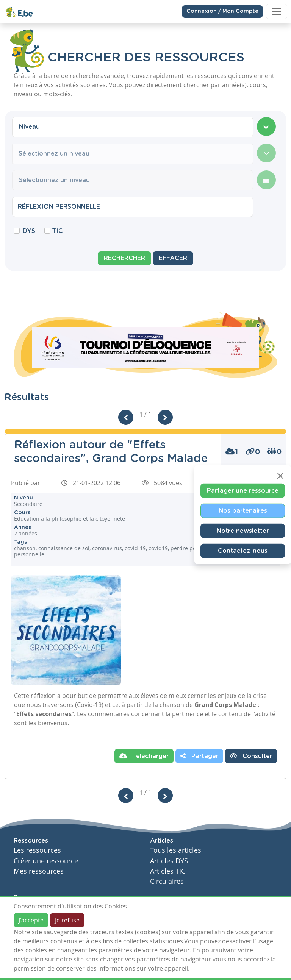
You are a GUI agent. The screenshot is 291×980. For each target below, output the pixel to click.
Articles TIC (168, 871)
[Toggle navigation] (277, 11)
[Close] (280, 476)
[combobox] (133, 127)
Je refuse (67, 920)
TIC (57, 231)
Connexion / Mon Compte (222, 11)
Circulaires (167, 881)
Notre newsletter (243, 531)
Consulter (251, 756)
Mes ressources (39, 871)
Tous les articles (176, 850)
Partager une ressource (243, 491)
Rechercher (124, 258)
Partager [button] (199, 756)
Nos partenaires (243, 511)
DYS (29, 231)
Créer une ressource (46, 861)
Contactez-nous (243, 551)
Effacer (173, 258)
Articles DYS (169, 861)
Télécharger (144, 756)
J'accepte (31, 920)
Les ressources (37, 850)
